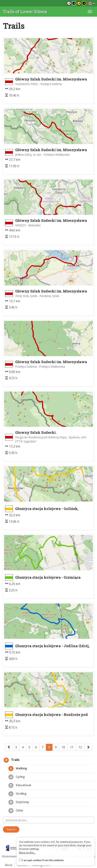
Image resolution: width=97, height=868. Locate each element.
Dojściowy (19, 802)
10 (63, 747)
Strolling (17, 794)
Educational (20, 785)
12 (80, 747)
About (9, 865)
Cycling (17, 777)
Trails (12, 760)
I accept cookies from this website (43, 860)
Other (16, 811)
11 (72, 747)
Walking (18, 769)
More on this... (27, 853)
